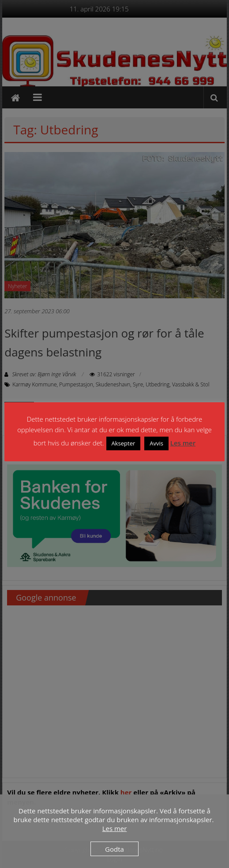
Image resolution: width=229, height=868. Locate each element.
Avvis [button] (156, 443)
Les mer (183, 443)
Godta (114, 849)
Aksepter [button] (124, 443)
